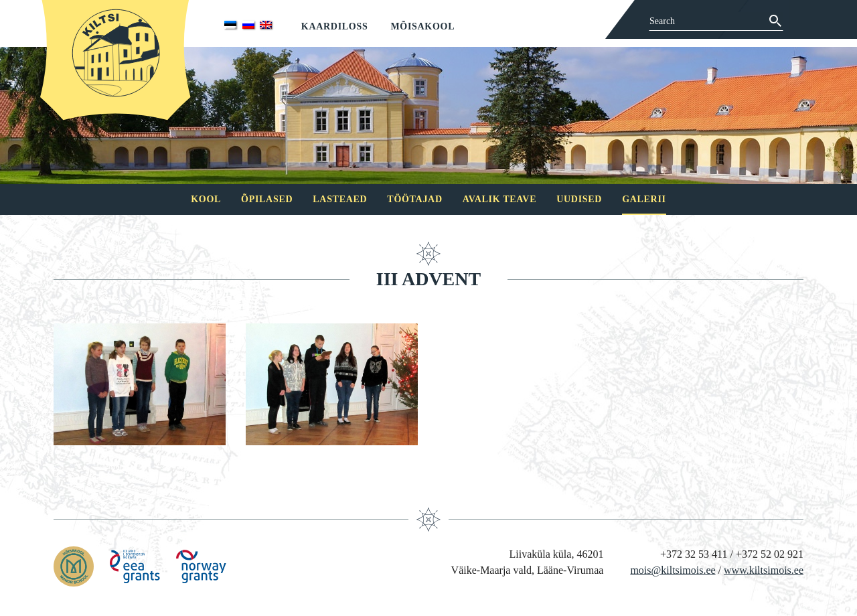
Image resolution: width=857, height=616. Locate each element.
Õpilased (267, 199)
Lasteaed (340, 199)
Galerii (644, 199)
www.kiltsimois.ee (764, 570)
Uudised (579, 199)
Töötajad (414, 199)
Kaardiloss (335, 26)
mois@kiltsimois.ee (673, 570)
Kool (206, 199)
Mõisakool (422, 26)
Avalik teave (499, 199)
